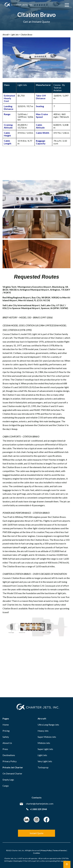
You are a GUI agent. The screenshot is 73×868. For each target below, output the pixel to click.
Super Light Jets (45, 749)
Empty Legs (8, 780)
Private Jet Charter (13, 767)
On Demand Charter (12, 773)
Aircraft (42, 718)
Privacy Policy (10, 761)
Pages (6, 718)
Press (5, 749)
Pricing (6, 731)
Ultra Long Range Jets (48, 725)
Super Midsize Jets (47, 737)
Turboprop (43, 767)
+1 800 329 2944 (36, 809)
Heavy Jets (43, 731)
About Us (7, 743)
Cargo (6, 786)
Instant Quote (37, 833)
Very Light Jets (45, 761)
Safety (6, 737)
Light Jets (42, 755)
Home (6, 725)
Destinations (9, 755)
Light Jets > (15, 35)
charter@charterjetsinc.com (40, 804)
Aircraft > (6, 35)
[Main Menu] (67, 5)
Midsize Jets (44, 743)
